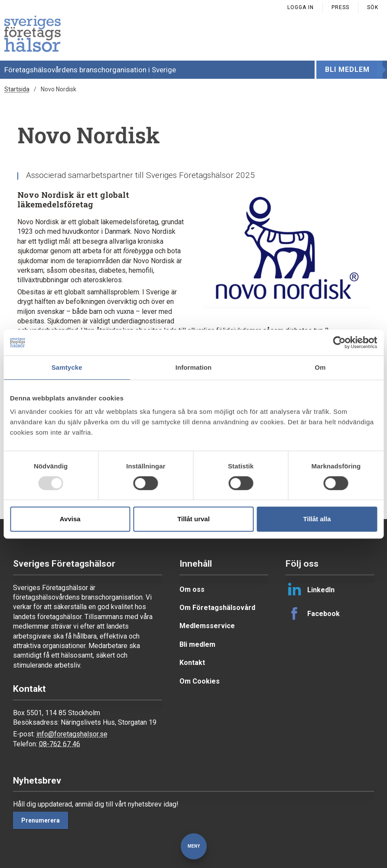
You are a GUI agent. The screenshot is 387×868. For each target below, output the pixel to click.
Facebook (313, 613)
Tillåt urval (193, 519)
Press (340, 7)
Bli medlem (347, 69)
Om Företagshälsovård (217, 608)
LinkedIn (310, 590)
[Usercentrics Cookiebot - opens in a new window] (339, 342)
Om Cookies (200, 681)
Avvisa (70, 519)
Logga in (301, 7)
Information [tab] (194, 367)
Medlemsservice (207, 626)
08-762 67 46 (60, 744)
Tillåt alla (317, 519)
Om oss (192, 589)
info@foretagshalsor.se (72, 734)
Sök (373, 7)
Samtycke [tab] (67, 367)
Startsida (17, 89)
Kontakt (192, 663)
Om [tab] (320, 367)
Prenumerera (41, 820)
